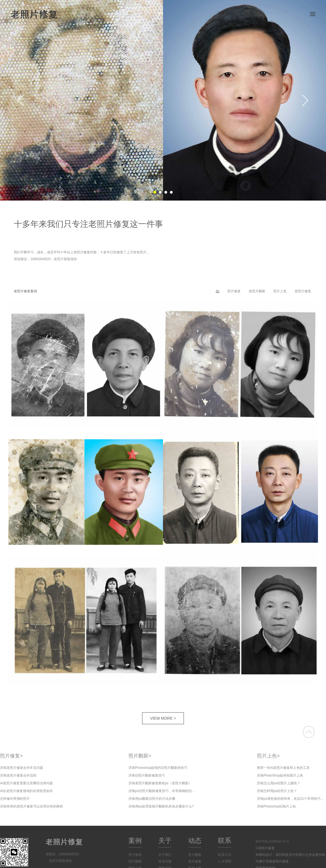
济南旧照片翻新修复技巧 (147, 775)
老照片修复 (303, 291)
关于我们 (165, 855)
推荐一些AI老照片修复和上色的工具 (283, 768)
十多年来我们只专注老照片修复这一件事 (88, 224)
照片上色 (280, 291)
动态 (195, 841)
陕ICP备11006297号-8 (272, 841)
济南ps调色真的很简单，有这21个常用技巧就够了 (291, 799)
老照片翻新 (257, 291)
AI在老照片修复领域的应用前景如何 (26, 791)
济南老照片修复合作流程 (18, 775)
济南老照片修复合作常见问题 (22, 768)
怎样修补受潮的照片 (15, 799)
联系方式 (225, 855)
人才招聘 (225, 861)
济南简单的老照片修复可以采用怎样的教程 (31, 806)
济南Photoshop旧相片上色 (276, 806)
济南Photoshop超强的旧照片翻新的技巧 (158, 768)
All (218, 291)
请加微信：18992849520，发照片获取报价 (45, 260)
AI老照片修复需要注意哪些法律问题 (26, 783)
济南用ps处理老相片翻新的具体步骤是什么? (161, 806)
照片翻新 (140, 756)
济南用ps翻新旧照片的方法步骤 (152, 799)
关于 (165, 841)
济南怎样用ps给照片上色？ (277, 791)
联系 (225, 841)
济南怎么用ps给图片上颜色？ (279, 783)
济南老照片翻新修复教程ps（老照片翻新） (160, 783)
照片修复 (234, 291)
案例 (135, 841)
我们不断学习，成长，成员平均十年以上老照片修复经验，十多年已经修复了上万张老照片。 (82, 252)
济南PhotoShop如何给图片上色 (280, 775)
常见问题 (165, 861)
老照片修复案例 (25, 291)
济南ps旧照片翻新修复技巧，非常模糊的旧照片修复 (163, 791)
